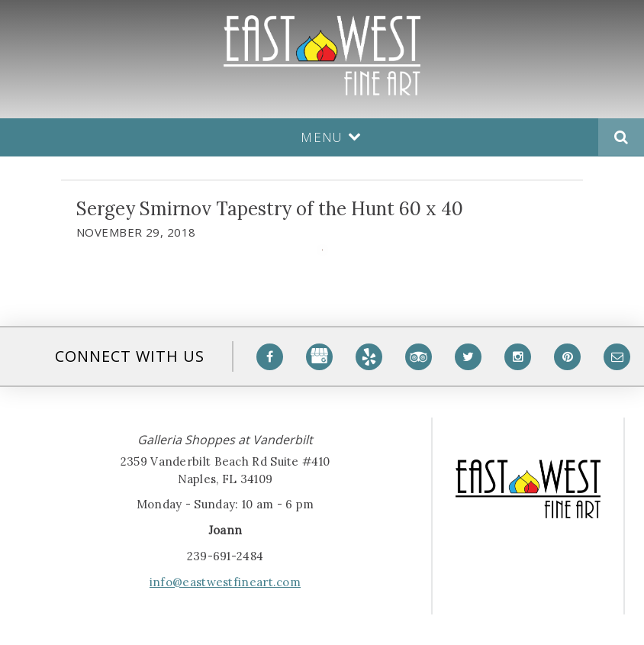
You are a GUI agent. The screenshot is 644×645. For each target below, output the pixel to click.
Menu (331, 137)
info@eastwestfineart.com (225, 582)
